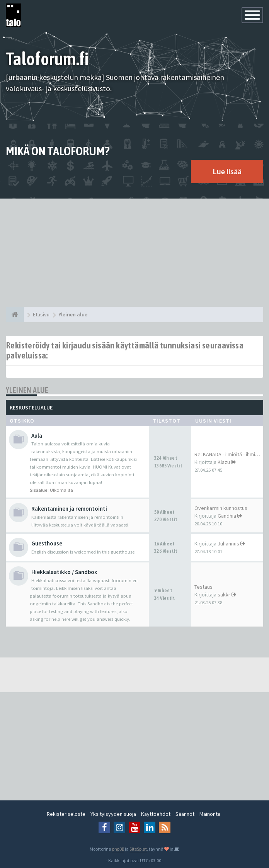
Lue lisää (227, 171)
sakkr (224, 595)
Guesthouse (47, 543)
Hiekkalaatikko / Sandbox (64, 572)
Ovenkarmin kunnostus (221, 508)
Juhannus (228, 544)
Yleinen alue (27, 390)
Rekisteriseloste (66, 814)
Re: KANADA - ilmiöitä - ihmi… (227, 454)
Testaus (203, 587)
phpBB (118, 849)
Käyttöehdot (156, 814)
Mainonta (210, 814)
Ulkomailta (61, 490)
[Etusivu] (15, 314)
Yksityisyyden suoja (113, 814)
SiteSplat (138, 849)
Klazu (224, 462)
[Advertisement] (134, 253)
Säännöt (185, 814)
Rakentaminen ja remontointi (69, 509)
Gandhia (227, 516)
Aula (37, 436)
